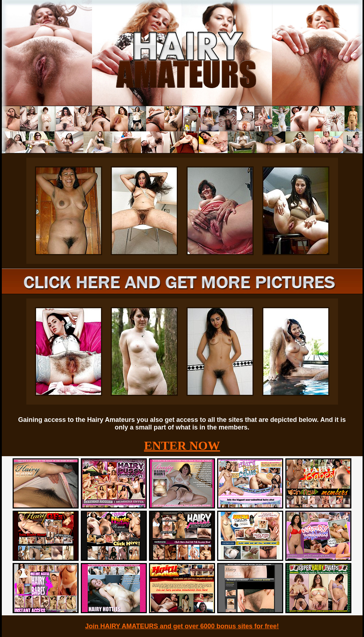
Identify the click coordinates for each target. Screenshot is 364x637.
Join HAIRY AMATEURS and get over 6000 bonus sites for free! (182, 626)
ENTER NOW (182, 446)
